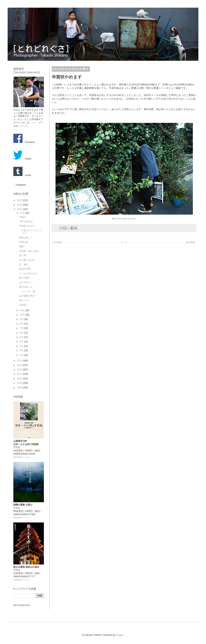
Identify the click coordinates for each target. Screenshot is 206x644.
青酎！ (23, 247)
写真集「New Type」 (30, 251)
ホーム (124, 242)
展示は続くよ (26, 287)
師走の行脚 (25, 269)
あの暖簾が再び (27, 296)
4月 (22, 342)
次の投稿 (57, 242)
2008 (20, 388)
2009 (20, 383)
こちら (33, 122)
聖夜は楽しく (26, 238)
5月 (22, 337)
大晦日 (23, 217)
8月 (22, 324)
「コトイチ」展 (27, 291)
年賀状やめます (27, 226)
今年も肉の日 (26, 221)
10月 (22, 315)
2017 (20, 200)
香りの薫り (25, 278)
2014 (20, 361)
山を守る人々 (26, 282)
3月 (22, 346)
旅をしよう (25, 300)
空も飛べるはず (27, 260)
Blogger (120, 635)
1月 (22, 355)
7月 (22, 328)
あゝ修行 (24, 264)
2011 (20, 374)
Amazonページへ (22, 457)
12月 (22, 213)
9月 (22, 319)
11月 (22, 310)
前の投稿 (191, 242)
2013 (20, 365)
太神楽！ (24, 305)
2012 (20, 370)
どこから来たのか (28, 273)
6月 (22, 333)
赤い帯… (24, 255)
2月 (22, 350)
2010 (20, 379)
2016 (20, 205)
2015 (20, 209)
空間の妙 (24, 242)
